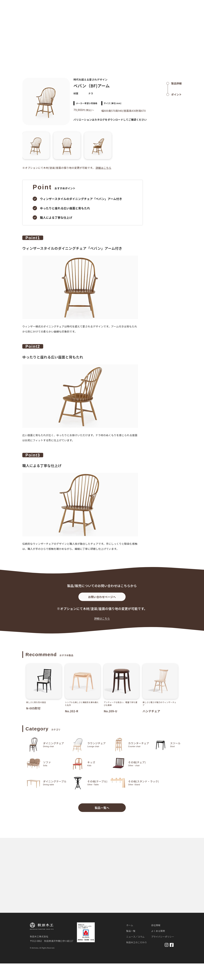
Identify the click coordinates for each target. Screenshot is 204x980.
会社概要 (170, 10)
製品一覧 (113, 10)
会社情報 (156, 925)
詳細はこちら (104, 168)
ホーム (25, 20)
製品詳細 (37, 20)
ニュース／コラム (135, 937)
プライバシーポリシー (163, 937)
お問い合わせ (188, 10)
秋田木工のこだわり (148, 10)
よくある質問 (158, 931)
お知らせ (128, 10)
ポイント (176, 94)
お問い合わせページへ (102, 599)
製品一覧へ (102, 810)
